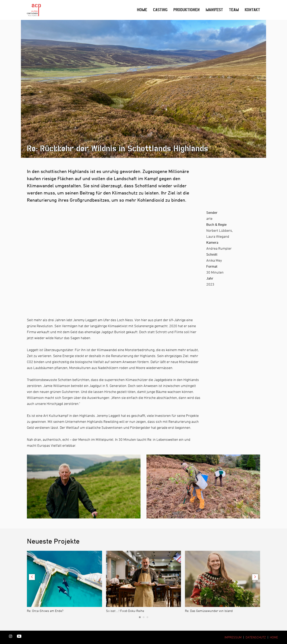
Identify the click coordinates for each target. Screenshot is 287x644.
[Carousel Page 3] (147, 617)
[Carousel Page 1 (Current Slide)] (140, 617)
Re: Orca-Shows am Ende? (45, 611)
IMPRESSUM (233, 637)
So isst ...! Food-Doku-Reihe (125, 611)
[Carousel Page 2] (144, 617)
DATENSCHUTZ (256, 637)
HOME (274, 637)
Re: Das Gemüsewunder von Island (209, 611)
